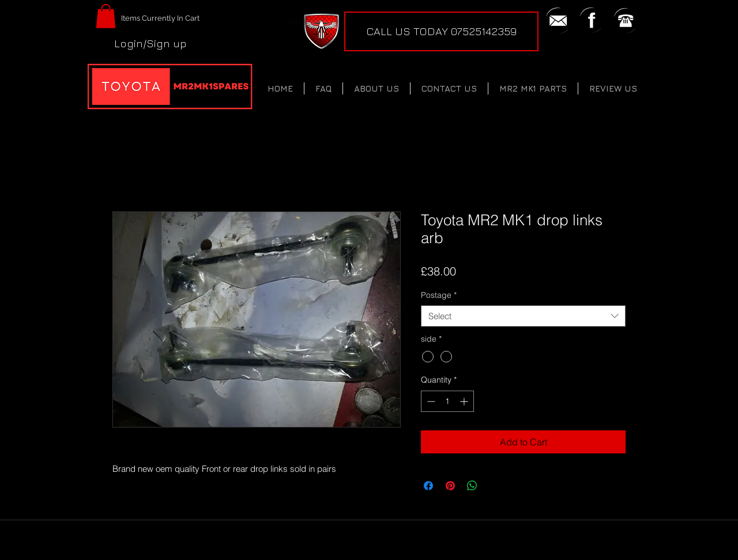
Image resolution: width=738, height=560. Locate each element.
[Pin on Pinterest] (450, 486)
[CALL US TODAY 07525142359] (441, 31)
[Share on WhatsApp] (472, 486)
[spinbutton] (447, 401)
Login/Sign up (150, 43)
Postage (439, 295)
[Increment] (465, 401)
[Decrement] (430, 401)
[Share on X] (494, 486)
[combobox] (523, 316)
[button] (106, 16)
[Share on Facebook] (428, 486)
